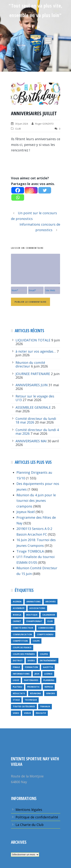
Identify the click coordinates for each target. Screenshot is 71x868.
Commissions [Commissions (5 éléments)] (46, 628)
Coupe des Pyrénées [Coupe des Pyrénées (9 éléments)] (24, 654)
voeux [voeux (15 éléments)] (27, 713)
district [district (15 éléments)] (18, 660)
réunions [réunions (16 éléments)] (35, 693)
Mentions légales (29, 810)
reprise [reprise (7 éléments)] (49, 687)
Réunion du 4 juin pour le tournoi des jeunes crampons (36, 501)
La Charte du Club (30, 825)
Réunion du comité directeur (30, 364)
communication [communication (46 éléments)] (22, 634)
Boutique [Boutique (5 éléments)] (32, 615)
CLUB (18, 129)
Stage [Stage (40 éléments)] (16, 700)
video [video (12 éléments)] (16, 713)
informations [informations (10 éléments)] (21, 674)
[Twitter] (45, 190)
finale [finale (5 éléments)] (16, 667)
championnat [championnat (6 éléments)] (34, 621)
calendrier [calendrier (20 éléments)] (49, 615)
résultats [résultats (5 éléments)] (19, 693)
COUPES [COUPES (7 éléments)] (44, 654)
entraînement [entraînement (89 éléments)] (48, 660)
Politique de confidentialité (37, 817)
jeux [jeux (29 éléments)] (37, 674)
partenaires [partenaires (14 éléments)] (31, 680)
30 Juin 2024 (22, 124)
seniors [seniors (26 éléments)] (51, 693)
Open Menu (48, 41)
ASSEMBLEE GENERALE (33, 407)
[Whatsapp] (18, 197)
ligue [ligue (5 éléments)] (16, 680)
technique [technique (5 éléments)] (31, 700)
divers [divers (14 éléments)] (31, 660)
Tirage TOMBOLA (30, 551)
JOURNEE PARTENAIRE (33, 374)
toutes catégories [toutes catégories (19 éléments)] (24, 706)
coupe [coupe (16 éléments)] (36, 641)
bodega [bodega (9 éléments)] (17, 615)
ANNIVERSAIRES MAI (31, 441)
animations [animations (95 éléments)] (33, 601)
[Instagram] (31, 190)
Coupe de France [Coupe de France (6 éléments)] (22, 647)
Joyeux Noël (26, 512)
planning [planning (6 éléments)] (49, 680)
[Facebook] (18, 190)
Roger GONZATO (44, 124)
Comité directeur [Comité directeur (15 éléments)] (23, 628)
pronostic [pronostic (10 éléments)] (33, 687)
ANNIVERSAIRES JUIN (32, 385)
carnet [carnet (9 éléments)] (17, 621)
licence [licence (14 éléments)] (48, 674)
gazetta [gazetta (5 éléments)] (48, 667)
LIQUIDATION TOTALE (33, 340)
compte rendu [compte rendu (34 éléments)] (45, 634)
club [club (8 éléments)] (50, 621)
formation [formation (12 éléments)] (31, 667)
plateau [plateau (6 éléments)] (18, 687)
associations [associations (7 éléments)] (37, 608)
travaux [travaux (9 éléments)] (45, 706)
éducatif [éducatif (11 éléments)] (41, 713)
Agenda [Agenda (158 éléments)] (17, 601)
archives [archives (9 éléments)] (51, 601)
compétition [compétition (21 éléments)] (20, 641)
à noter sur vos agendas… (36, 351)
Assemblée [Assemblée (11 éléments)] (19, 608)
